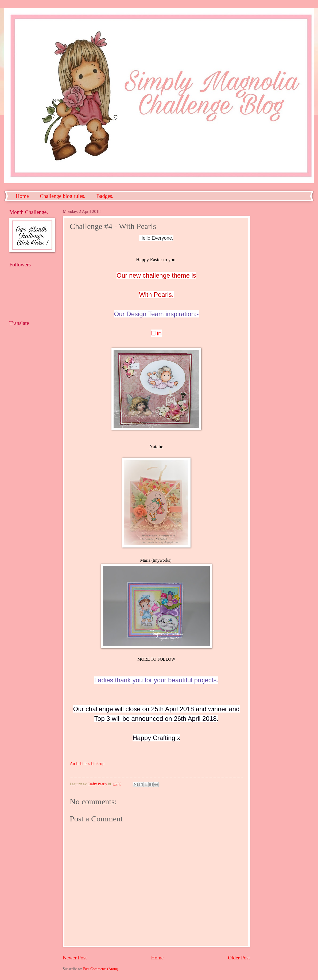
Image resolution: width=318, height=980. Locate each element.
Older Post (239, 958)
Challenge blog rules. (63, 196)
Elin (156, 333)
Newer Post (75, 958)
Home (22, 196)
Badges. (105, 196)
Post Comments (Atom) (101, 969)
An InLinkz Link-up (87, 763)
